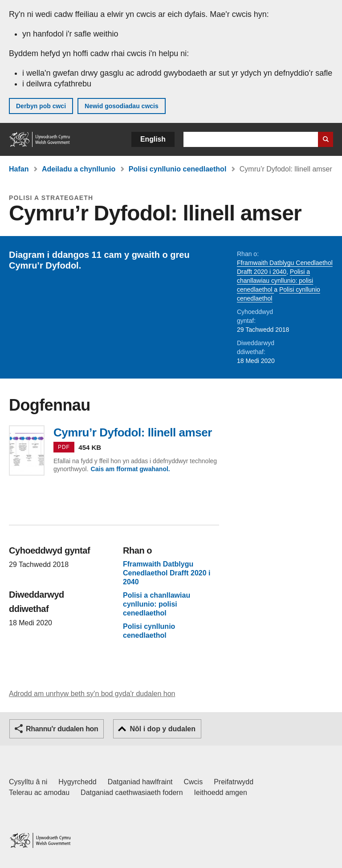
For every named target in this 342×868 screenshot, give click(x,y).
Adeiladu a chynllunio (79, 169)
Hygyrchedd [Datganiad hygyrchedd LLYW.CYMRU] (77, 782)
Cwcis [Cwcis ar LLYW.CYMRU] (193, 782)
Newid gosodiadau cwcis (122, 106)
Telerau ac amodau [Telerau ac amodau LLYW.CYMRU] (39, 793)
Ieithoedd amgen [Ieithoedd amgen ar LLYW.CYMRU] (221, 793)
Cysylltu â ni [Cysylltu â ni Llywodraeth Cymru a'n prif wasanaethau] (28, 782)
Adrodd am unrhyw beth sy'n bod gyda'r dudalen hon (92, 694)
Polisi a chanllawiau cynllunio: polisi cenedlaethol (275, 281)
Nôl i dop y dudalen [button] (163, 729)
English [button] (153, 139)
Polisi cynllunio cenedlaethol (178, 169)
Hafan (19, 169)
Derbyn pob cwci (41, 106)
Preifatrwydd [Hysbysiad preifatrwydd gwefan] (234, 782)
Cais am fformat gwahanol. (130, 469)
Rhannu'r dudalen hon (62, 729)
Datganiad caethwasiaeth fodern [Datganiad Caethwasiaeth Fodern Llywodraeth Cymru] (132, 793)
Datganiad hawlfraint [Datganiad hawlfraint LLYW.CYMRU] (140, 782)
